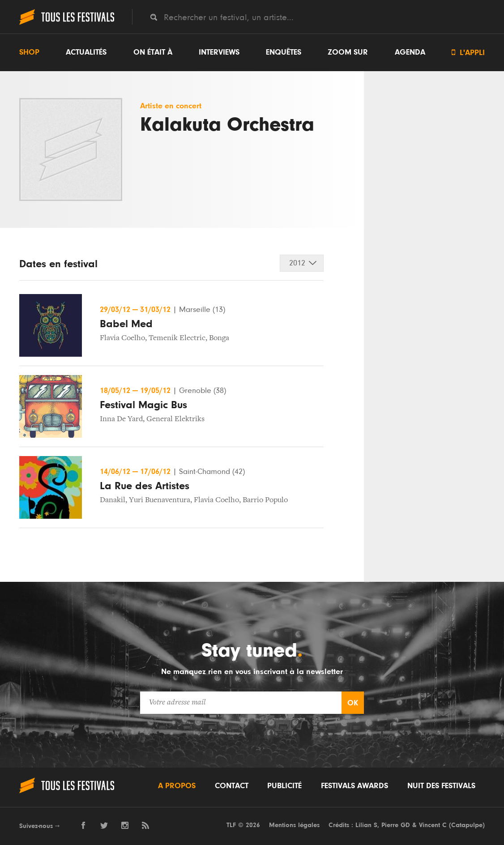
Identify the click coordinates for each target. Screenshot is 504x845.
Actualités (86, 52)
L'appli (468, 53)
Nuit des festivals (441, 786)
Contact (232, 786)
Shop (29, 52)
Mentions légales (294, 825)
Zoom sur (348, 52)
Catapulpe (467, 825)
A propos (177, 786)
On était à (153, 52)
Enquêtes (284, 52)
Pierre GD (396, 825)
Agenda (410, 52)
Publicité (284, 786)
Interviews (219, 52)
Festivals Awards (355, 786)
